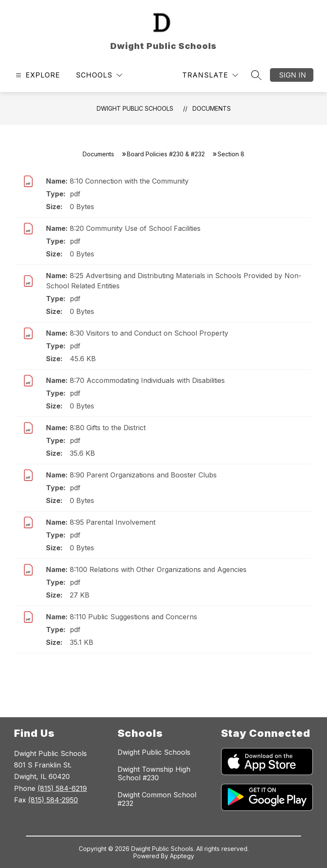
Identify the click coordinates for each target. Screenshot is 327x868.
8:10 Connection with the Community (129, 181)
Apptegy (182, 856)
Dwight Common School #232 (157, 799)
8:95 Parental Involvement (113, 522)
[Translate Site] (210, 75)
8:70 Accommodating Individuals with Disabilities (147, 380)
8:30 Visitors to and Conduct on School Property (149, 333)
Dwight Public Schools (135, 108)
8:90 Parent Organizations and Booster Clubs (143, 475)
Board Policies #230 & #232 (166, 154)
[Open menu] (37, 75)
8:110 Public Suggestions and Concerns (133, 617)
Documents (212, 108)
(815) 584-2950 (53, 800)
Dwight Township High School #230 (154, 773)
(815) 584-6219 (62, 788)
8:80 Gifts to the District (108, 428)
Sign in (293, 75)
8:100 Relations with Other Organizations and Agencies (158, 569)
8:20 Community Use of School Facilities (135, 228)
